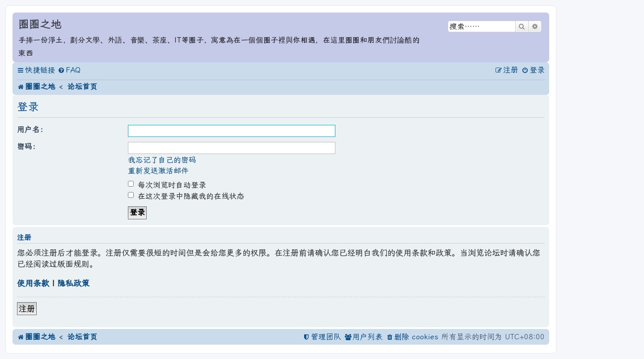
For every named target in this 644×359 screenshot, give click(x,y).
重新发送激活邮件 (158, 171)
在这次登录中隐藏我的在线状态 (186, 196)
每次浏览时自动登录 (167, 185)
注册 (27, 309)
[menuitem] (69, 71)
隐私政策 (73, 283)
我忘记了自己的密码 (162, 160)
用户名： (32, 130)
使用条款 (33, 283)
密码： (28, 147)
